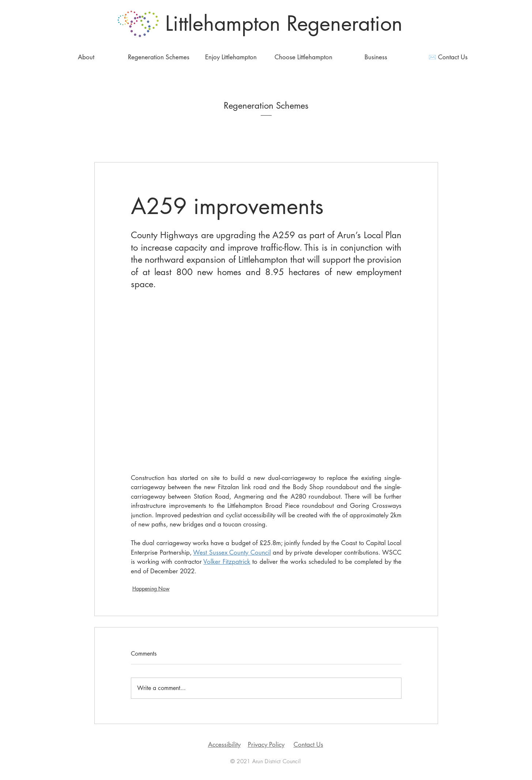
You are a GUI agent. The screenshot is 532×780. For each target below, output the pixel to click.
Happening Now (151, 588)
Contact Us (308, 745)
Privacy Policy (266, 745)
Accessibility (224, 745)
